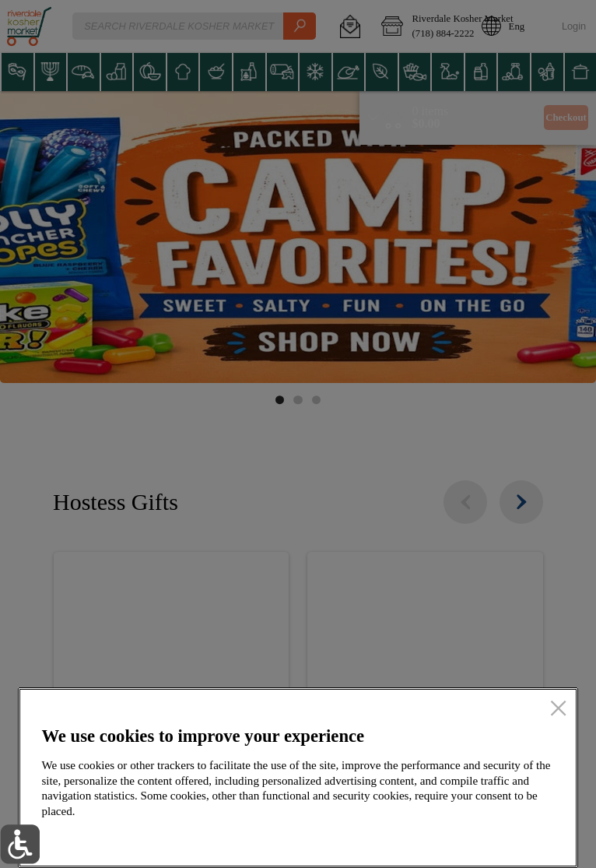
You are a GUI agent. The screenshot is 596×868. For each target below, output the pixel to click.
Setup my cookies (325, 838)
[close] (558, 709)
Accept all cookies (478, 838)
